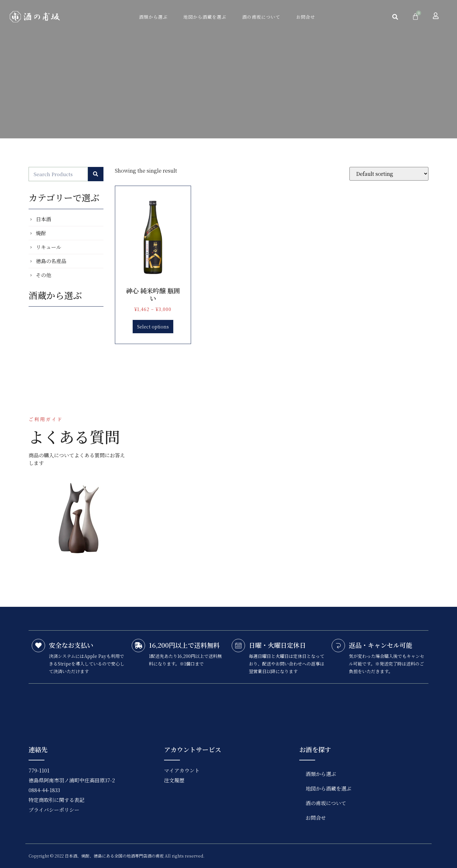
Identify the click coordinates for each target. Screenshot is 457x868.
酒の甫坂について (261, 17)
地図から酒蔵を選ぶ (205, 17)
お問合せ (306, 17)
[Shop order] (389, 174)
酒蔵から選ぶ (55, 295)
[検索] (96, 174)
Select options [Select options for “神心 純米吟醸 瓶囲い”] (153, 327)
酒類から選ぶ (153, 17)
